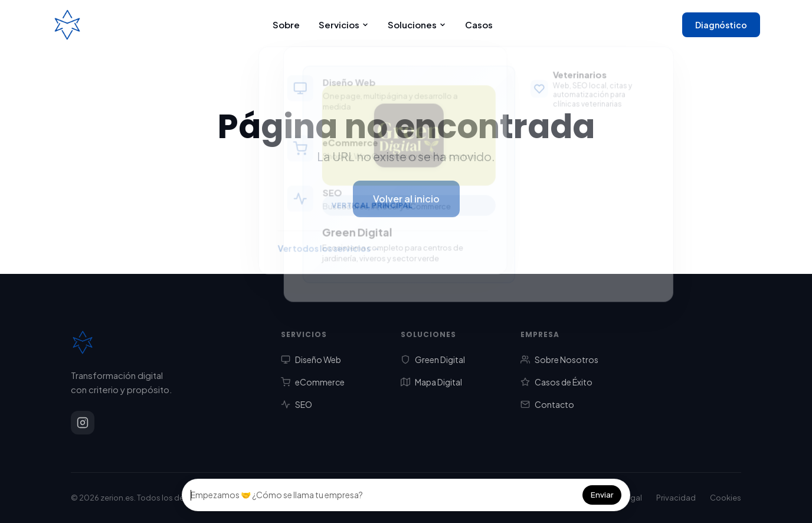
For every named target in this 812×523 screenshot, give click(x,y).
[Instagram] (83, 423)
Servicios (344, 24)
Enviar (602, 495)
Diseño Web (311, 359)
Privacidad (676, 498)
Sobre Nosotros (559, 359)
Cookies (726, 498)
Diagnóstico (721, 25)
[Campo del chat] (383, 495)
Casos (479, 24)
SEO (297, 404)
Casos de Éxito (556, 382)
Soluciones (417, 24)
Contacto (547, 404)
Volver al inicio (406, 199)
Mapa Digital (431, 382)
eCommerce (313, 382)
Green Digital (433, 359)
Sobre (286, 24)
